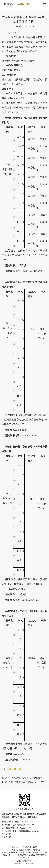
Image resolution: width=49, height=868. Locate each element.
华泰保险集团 (7, 814)
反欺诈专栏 (6, 834)
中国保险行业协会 (18, 817)
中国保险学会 (31, 817)
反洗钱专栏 (6, 837)
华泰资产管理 (28, 814)
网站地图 (37, 850)
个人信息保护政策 (30, 847)
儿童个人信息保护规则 (21, 850)
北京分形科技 (29, 863)
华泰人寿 (18, 814)
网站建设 (18, 863)
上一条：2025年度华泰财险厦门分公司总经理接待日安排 (25, 778)
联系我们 (16, 847)
